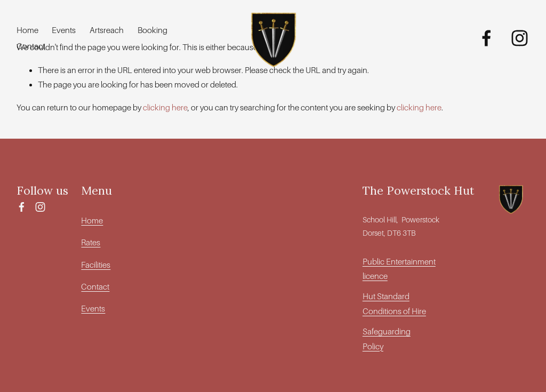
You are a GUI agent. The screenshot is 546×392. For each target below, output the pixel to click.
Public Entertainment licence (399, 269)
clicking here (165, 107)
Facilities (96, 265)
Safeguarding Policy (387, 339)
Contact (31, 46)
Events (64, 30)
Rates (91, 242)
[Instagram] (520, 38)
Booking (152, 30)
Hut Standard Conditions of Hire (394, 303)
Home (27, 30)
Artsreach (107, 30)
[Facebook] (487, 38)
